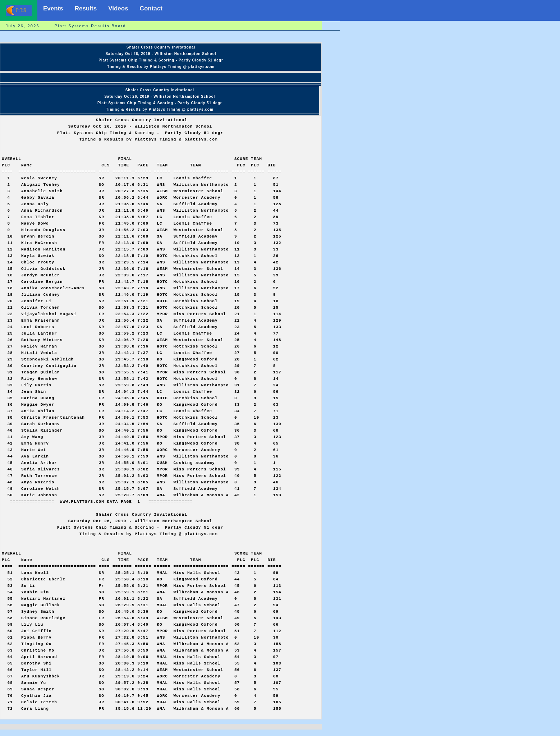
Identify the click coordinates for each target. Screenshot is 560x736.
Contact (151, 8)
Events (53, 8)
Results (86, 8)
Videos (118, 8)
